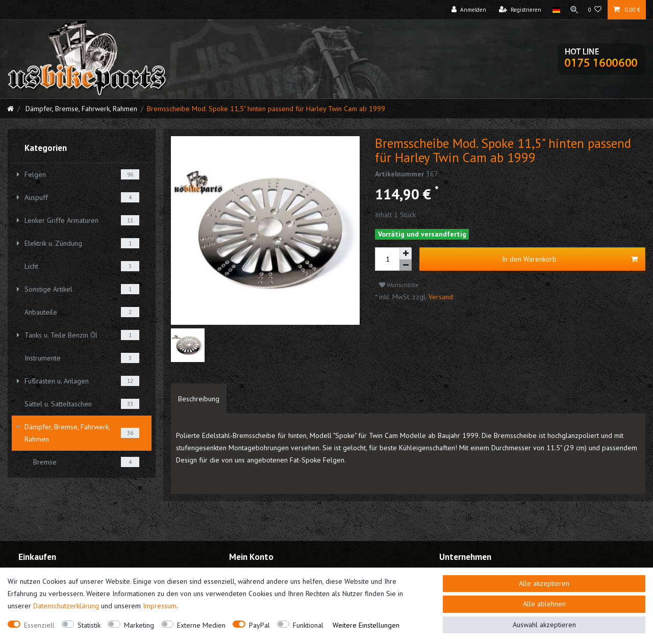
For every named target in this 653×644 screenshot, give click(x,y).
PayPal (259, 625)
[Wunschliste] (595, 10)
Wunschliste (399, 285)
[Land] (552, 10)
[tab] (199, 399)
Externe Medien (201, 625)
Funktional (308, 625)
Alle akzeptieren (544, 583)
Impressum (160, 606)
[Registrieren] (517, 10)
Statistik (89, 625)
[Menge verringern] (406, 265)
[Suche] (572, 10)
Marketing (139, 625)
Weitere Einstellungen (366, 625)
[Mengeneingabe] (387, 259)
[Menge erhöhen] (406, 253)
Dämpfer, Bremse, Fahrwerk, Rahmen (80, 109)
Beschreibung (199, 399)
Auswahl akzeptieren (544, 625)
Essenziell (39, 625)
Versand (440, 297)
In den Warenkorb (570, 259)
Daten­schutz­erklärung (66, 606)
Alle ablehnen (544, 604)
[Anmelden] (465, 10)
